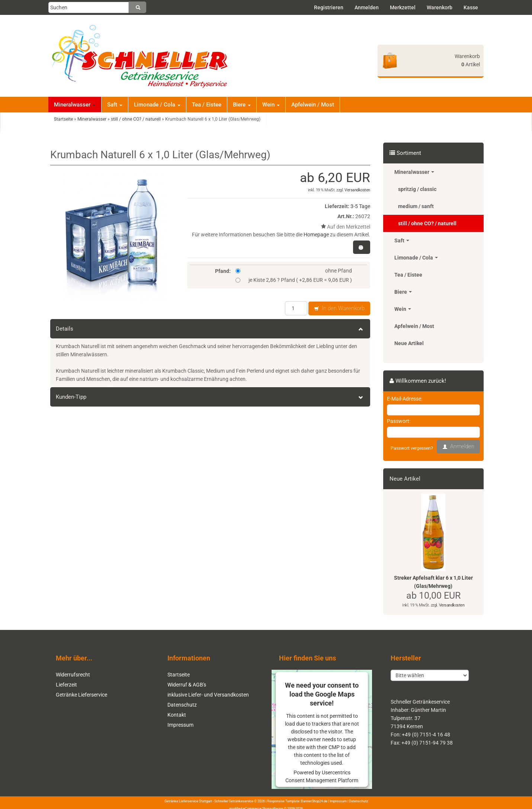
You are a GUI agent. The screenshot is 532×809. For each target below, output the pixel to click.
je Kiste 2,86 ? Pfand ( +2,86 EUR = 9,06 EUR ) (294, 280)
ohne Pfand (294, 271)
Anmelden (367, 7)
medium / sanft (416, 206)
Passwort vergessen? (412, 448)
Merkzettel (403, 7)
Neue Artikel (409, 343)
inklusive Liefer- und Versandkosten (208, 695)
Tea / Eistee (207, 105)
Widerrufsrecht (73, 675)
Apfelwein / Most (313, 105)
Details (210, 329)
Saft (115, 105)
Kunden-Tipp (210, 397)
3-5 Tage (360, 206)
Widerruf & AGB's (187, 685)
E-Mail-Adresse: (405, 399)
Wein (271, 105)
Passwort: (399, 421)
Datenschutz (182, 705)
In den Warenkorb (339, 309)
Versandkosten (357, 190)
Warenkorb (440, 7)
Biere (242, 105)
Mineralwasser (75, 105)
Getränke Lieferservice (81, 695)
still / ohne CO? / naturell (427, 223)
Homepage (316, 235)
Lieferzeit (66, 685)
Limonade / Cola (157, 105)
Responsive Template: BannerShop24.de (297, 800)
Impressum (180, 725)
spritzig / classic (417, 189)
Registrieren (329, 7)
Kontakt (177, 715)
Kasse (471, 7)
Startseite (179, 675)
